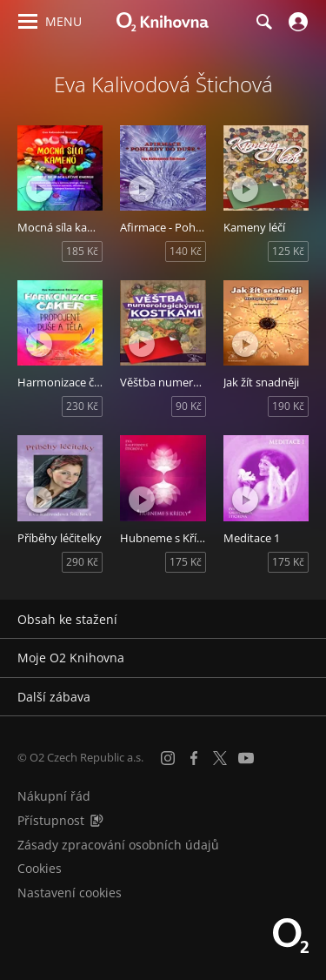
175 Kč (186, 562)
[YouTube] (246, 758)
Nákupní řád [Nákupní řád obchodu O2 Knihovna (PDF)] (54, 796)
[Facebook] (194, 758)
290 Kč (82, 562)
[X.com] (220, 758)
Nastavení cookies (70, 893)
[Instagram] (168, 758)
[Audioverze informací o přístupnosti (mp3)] (96, 820)
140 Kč (186, 251)
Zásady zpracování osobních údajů (118, 845)
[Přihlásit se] (296, 22)
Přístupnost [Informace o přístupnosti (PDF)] (51, 820)
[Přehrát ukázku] (39, 189)
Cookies (40, 868)
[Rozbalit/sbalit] (302, 620)
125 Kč (288, 251)
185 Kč (82, 251)
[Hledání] (263, 22)
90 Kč (189, 406)
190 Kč (288, 406)
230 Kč (82, 406)
